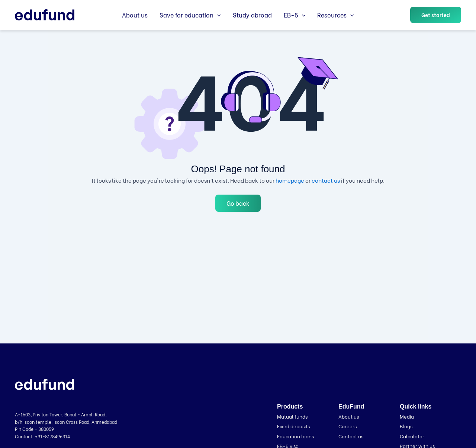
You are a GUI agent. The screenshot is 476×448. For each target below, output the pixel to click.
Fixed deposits (293, 426)
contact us (326, 180)
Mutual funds (292, 416)
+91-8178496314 (52, 436)
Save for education (190, 15)
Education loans (295, 436)
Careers (348, 426)
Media (407, 416)
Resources (336, 15)
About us (135, 15)
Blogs (406, 426)
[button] (217, 15)
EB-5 (295, 15)
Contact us (351, 436)
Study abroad (252, 15)
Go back (238, 203)
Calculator (412, 436)
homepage (290, 180)
